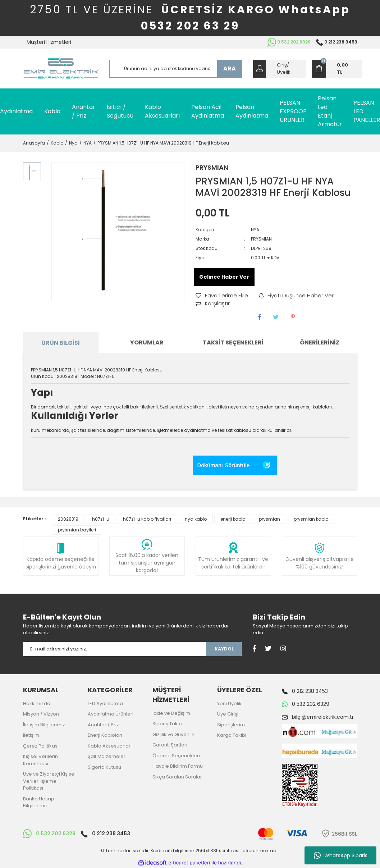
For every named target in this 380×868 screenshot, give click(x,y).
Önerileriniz (320, 342)
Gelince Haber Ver (224, 277)
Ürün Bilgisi (61, 343)
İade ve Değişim (171, 713)
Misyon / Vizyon (41, 714)
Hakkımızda (37, 703)
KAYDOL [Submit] (224, 649)
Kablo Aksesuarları (110, 746)
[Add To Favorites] (222, 296)
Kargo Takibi (232, 735)
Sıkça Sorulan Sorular (177, 777)
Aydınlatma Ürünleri (111, 714)
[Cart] (337, 69)
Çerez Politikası (41, 746)
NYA (255, 230)
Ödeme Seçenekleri (176, 756)
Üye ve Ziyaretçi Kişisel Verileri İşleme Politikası (49, 781)
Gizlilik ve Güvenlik (173, 734)
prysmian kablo (311, 519)
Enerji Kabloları (105, 735)
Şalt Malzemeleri (107, 756)
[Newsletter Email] (115, 649)
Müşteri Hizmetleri (49, 42)
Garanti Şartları (170, 745)
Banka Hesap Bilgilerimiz (39, 802)
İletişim (31, 735)
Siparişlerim (231, 725)
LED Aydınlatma (105, 703)
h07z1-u (101, 519)
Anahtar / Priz (103, 725)
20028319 (68, 519)
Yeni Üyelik (229, 703)
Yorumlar (147, 342)
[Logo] (61, 68)
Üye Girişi (228, 714)
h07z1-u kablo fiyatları (147, 519)
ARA (230, 68)
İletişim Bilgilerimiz (44, 725)
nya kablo (196, 519)
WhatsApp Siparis (341, 855)
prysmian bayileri (77, 530)
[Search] (176, 69)
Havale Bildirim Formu (178, 766)
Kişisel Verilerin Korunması (40, 760)
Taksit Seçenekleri (233, 342)
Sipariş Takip (167, 724)
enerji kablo (233, 519)
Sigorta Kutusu (104, 767)
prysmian (269, 519)
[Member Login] (280, 69)
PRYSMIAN (212, 167)
